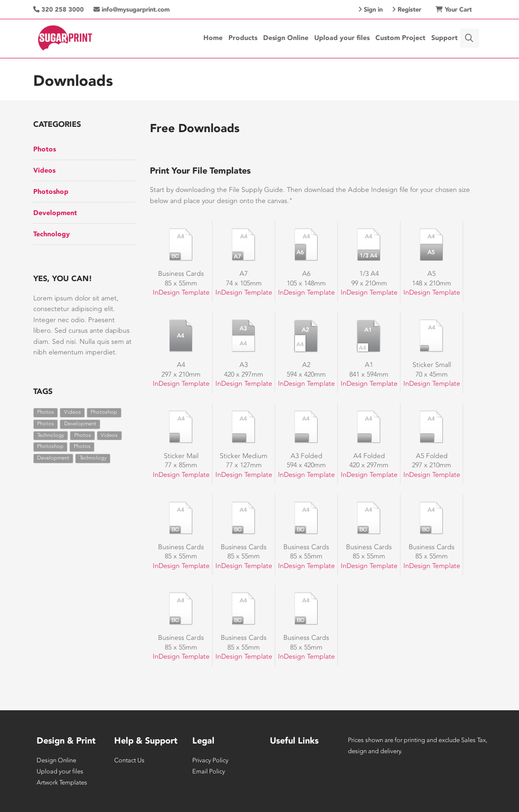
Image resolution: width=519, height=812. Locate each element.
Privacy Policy (210, 760)
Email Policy (209, 771)
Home (213, 38)
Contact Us (129, 760)
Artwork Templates (62, 782)
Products (243, 38)
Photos (45, 149)
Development (55, 213)
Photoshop (51, 192)
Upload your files (342, 38)
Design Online (286, 38)
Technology (52, 234)
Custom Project (400, 38)
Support (445, 38)
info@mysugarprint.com (132, 9)
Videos (44, 170)
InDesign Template (181, 292)
